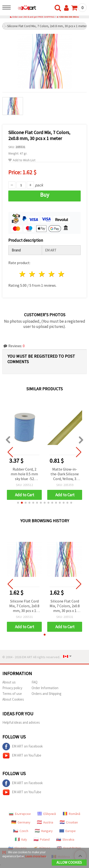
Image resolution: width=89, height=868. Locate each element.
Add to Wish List (22, 160)
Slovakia (65, 839)
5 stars (61, 274)
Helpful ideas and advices (21, 722)
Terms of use (12, 694)
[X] (4, 852)
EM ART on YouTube (22, 756)
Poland (42, 839)
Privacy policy (12, 688)
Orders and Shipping (47, 694)
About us (9, 682)
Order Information (45, 688)
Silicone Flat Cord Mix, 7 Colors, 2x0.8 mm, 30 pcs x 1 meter (24, 606)
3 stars (42, 274)
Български (20, 814)
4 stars (52, 274)
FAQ (35, 682)
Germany (21, 822)
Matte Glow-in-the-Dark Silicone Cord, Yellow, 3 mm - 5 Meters (65, 474)
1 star (23, 274)
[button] (18, 503)
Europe (68, 831)
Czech (21, 831)
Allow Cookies (69, 862)
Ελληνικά (47, 814)
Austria (45, 822)
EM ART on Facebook (23, 747)
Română (71, 814)
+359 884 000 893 (68, 17)
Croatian (69, 822)
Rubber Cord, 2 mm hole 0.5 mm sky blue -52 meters (24, 474)
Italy (21, 839)
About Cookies (13, 699)
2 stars (32, 274)
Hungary (44, 831)
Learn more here (36, 856)
